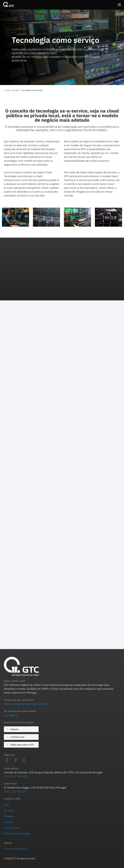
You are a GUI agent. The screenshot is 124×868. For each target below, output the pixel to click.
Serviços (16, 90)
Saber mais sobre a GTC (20, 745)
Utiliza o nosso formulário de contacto (26, 704)
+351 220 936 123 (15, 791)
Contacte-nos (15, 737)
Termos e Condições (16, 849)
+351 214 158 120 (15, 776)
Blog (6, 805)
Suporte (12, 729)
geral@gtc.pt (11, 715)
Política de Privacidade (17, 834)
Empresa (9, 816)
